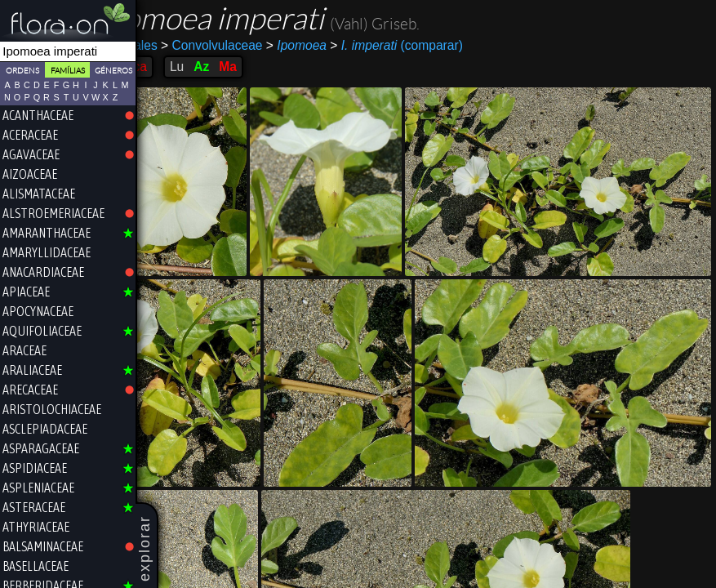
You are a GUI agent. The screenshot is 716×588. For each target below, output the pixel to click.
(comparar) (439, 46)
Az (244, 67)
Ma (270, 67)
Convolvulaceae (254, 45)
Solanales (172, 45)
